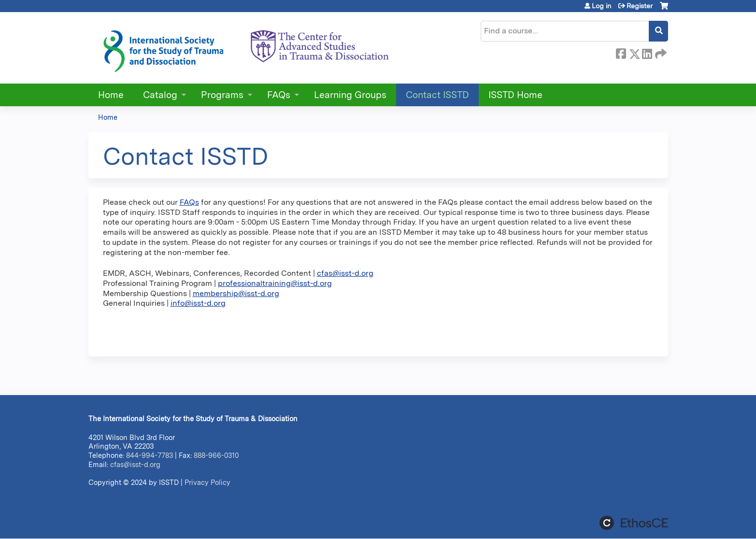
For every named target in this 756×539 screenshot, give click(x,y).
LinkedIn (647, 52)
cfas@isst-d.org (345, 273)
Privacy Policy (207, 482)
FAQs (279, 95)
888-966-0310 (216, 455)
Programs (222, 95)
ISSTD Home (515, 95)
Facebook (621, 52)
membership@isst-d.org (236, 293)
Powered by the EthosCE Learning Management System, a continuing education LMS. (634, 523)
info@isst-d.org (198, 303)
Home (111, 95)
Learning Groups (350, 95)
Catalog (160, 95)
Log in (601, 6)
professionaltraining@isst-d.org (275, 283)
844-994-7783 (150, 455)
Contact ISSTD (437, 95)
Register (640, 6)
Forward (660, 52)
